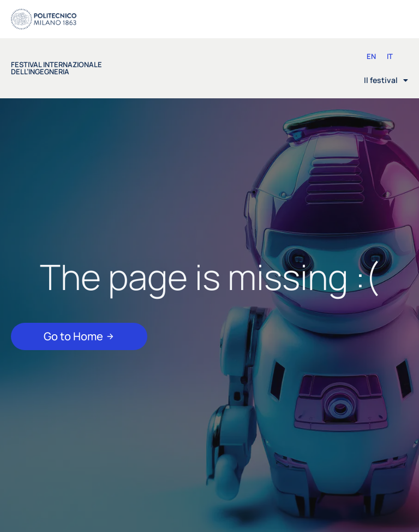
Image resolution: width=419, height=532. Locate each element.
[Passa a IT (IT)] (390, 57)
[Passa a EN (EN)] (371, 57)
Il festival (386, 80)
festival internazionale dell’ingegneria (56, 68)
